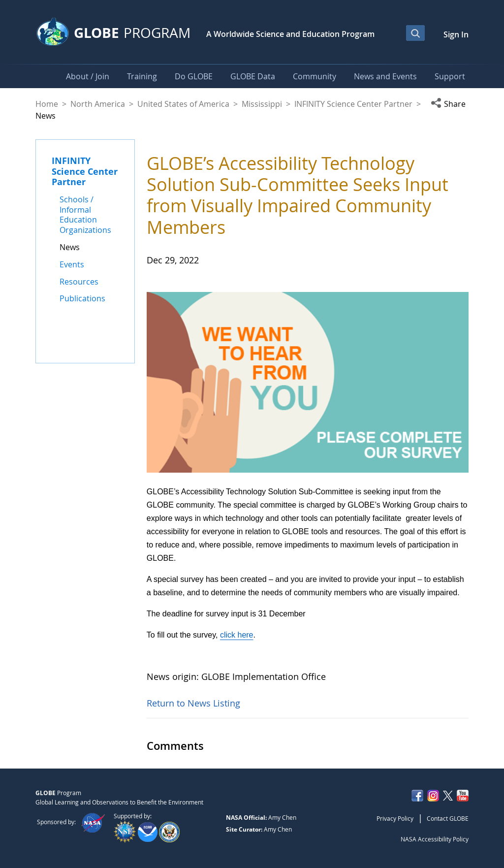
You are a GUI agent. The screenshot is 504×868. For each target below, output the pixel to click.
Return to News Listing (193, 703)
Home (47, 104)
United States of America (183, 104)
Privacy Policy (395, 818)
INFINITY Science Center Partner (353, 104)
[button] (450, 104)
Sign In (456, 34)
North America (98, 104)
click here (237, 635)
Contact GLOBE (448, 818)
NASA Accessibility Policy (435, 839)
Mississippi (262, 104)
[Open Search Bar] (415, 33)
